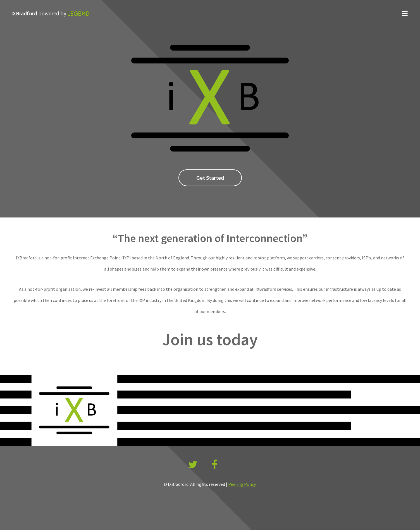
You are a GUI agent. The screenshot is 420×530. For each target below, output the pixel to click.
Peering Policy (242, 484)
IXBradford (50, 13)
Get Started (210, 178)
